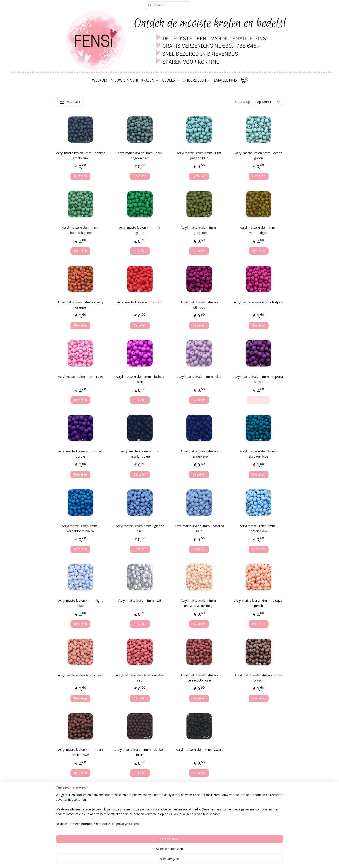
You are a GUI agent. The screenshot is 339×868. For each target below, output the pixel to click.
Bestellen (80, 176)
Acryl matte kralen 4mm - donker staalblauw (81, 155)
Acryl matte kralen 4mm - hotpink (258, 302)
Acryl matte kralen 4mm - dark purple (81, 454)
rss (167, 860)
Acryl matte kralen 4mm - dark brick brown (81, 752)
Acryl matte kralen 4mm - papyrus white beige (199, 603)
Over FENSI (265, 816)
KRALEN (150, 80)
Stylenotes (209, 813)
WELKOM (100, 80)
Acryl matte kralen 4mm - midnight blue (140, 454)
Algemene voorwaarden (74, 813)
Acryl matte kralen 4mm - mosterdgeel (258, 230)
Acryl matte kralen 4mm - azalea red (140, 678)
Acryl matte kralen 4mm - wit (140, 600)
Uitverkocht (259, 400)
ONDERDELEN (197, 80)
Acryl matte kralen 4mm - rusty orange (81, 305)
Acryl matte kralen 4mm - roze (81, 376)
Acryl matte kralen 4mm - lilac (199, 376)
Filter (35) (70, 102)
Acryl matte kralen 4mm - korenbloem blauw (81, 528)
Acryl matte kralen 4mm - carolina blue (199, 528)
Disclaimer (74, 828)
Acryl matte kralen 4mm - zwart (199, 749)
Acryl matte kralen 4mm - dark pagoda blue (140, 155)
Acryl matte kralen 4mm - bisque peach (258, 603)
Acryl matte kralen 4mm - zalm (81, 675)
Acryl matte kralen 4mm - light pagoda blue (199, 155)
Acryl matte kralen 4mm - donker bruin (140, 752)
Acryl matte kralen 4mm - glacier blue (140, 528)
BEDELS (171, 80)
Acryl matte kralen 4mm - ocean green (259, 155)
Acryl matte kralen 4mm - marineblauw (199, 454)
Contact (74, 837)
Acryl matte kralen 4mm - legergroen (199, 230)
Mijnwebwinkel (221, 860)
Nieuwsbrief (265, 821)
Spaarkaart (74, 808)
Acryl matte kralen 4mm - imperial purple (258, 379)
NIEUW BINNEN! (124, 80)
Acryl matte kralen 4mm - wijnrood (199, 305)
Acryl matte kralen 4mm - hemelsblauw (258, 528)
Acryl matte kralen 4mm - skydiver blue (258, 454)
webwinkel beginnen (183, 860)
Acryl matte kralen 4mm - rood (140, 302)
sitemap (158, 860)
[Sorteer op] (267, 102)
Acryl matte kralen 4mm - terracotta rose (199, 678)
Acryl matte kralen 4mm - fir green (140, 230)
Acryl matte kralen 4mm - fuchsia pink (140, 379)
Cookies (74, 833)
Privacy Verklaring (74, 818)
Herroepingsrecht (74, 823)
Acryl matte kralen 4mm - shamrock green (81, 230)
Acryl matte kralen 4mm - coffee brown (258, 678)
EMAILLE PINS (225, 80)
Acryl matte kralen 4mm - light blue (80, 603)
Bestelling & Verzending (74, 804)
